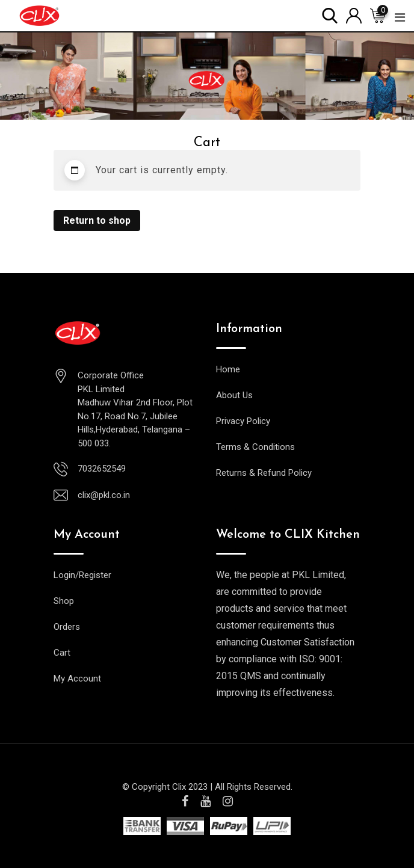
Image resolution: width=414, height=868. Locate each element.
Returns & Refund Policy (264, 473)
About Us (234, 395)
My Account (77, 679)
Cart (62, 653)
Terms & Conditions (255, 447)
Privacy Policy (243, 421)
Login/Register (82, 575)
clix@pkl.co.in (104, 495)
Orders (67, 627)
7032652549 (102, 469)
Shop (64, 601)
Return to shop (97, 220)
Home (228, 369)
